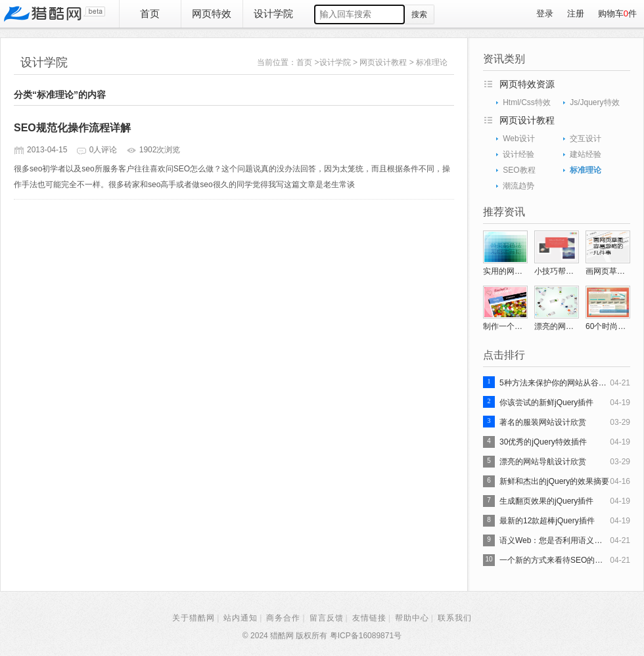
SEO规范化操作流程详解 (72, 128)
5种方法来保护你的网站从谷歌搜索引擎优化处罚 (555, 383)
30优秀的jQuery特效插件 (543, 442)
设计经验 (518, 154)
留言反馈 (327, 618)
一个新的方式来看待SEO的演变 (555, 560)
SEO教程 (519, 170)
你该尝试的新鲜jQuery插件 (546, 403)
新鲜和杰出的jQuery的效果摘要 (554, 481)
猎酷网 (54, 14)
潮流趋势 (518, 186)
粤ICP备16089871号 (366, 636)
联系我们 (455, 618)
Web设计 (518, 139)
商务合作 (283, 618)
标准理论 (432, 62)
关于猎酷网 (194, 618)
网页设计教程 (383, 62)
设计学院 (273, 13)
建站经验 (586, 154)
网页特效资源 (527, 84)
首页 (150, 13)
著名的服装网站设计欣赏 (543, 422)
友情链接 (369, 618)
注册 (576, 13)
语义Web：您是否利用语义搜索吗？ (555, 540)
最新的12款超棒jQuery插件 (547, 521)
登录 (545, 13)
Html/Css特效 (527, 102)
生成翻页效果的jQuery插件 (546, 501)
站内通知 (241, 618)
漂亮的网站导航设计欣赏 (543, 462)
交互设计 (586, 139)
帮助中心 (412, 618)
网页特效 (212, 13)
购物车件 (617, 13)
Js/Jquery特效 (594, 102)
